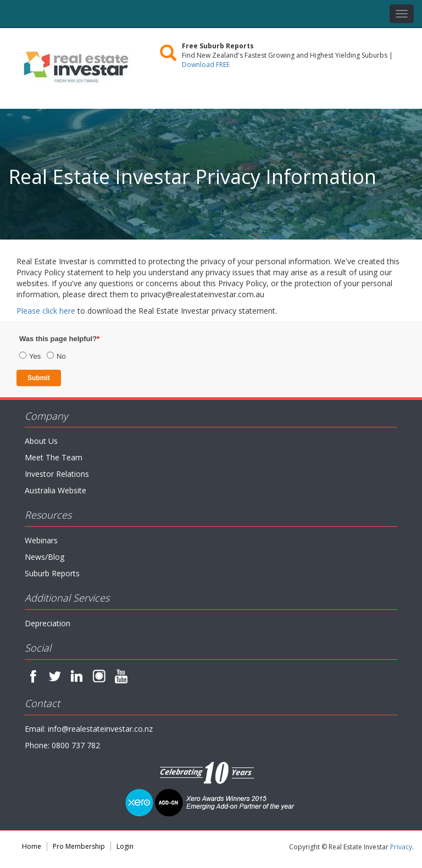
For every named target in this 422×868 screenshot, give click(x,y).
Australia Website (55, 490)
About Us (41, 441)
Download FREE (206, 65)
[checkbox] (104, 348)
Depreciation (48, 623)
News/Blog (45, 557)
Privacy (401, 847)
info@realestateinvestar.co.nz (100, 729)
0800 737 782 (76, 745)
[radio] (33, 357)
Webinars (41, 540)
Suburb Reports (52, 573)
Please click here (46, 311)
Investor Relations (57, 474)
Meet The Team (54, 457)
